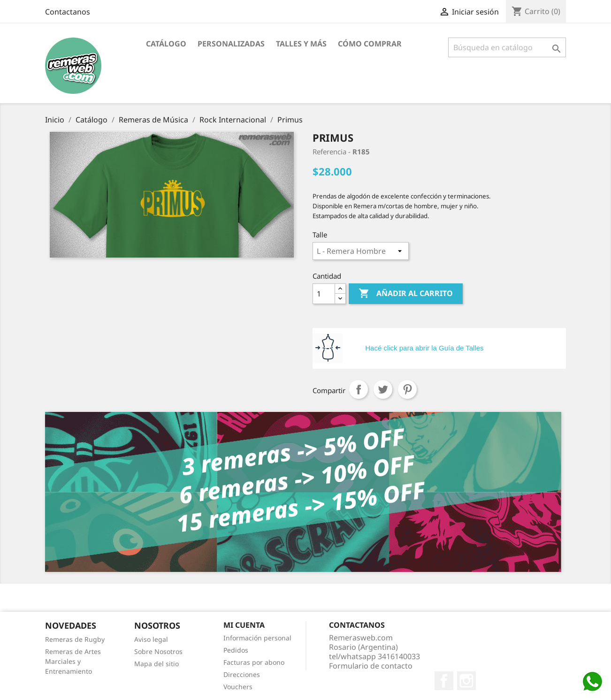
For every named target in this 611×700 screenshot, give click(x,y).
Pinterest (407, 389)
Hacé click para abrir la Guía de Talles (424, 348)
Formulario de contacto (371, 666)
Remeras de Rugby (75, 639)
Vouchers (238, 687)
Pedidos (236, 650)
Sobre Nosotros (158, 651)
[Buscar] (507, 47)
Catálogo (166, 44)
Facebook (444, 681)
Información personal (257, 638)
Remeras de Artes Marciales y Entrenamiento (73, 661)
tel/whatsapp (374, 656)
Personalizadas (231, 44)
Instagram (466, 681)
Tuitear (383, 389)
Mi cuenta (244, 625)
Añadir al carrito (406, 294)
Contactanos (68, 12)
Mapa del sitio (157, 664)
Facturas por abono (254, 662)
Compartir (359, 389)
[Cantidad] (324, 294)
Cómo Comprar (370, 44)
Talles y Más (301, 44)
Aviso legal (151, 639)
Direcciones (242, 674)
